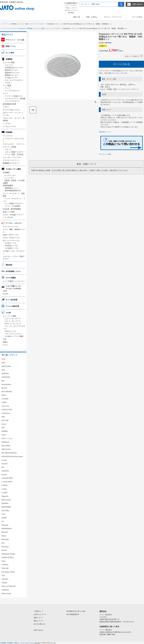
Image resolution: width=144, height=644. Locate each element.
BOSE (4, 395)
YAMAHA (5, 590)
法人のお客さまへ (40, 624)
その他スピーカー (12, 78)
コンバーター (9, 178)
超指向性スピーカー (12, 73)
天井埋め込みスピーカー (14, 68)
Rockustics (5, 547)
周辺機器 (6, 173)
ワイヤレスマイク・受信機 (15, 99)
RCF (3, 543)
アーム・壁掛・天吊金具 (14, 155)
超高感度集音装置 (9, 104)
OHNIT (4, 518)
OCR (3, 514)
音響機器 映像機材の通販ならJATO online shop (16, 643)
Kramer (4, 475)
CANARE (5, 399)
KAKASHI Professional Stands (12, 457)
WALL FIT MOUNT (9, 586)
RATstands (5, 539)
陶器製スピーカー (12, 75)
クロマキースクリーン (11, 160)
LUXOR (4, 493)
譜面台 (5, 342)
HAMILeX (5, 442)
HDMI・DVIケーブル (11, 235)
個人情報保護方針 (73, 614)
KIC (3, 467)
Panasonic (22, 28)
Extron (4, 424)
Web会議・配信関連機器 (12, 209)
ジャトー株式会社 (106, 615)
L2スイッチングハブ (13, 319)
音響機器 (14, 24)
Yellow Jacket (6, 594)
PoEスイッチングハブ (13, 324)
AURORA (5, 374)
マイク (5, 94)
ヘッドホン (7, 124)
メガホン (8, 83)
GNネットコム (7, 438)
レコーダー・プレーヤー (12, 157)
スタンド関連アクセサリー (15, 152)
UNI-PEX (5, 579)
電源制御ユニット (12, 188)
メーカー (14, 28)
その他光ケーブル (12, 248)
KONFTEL (5, 471)
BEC (3, 381)
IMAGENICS (6, 449)
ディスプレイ (8, 136)
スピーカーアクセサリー (38, 24)
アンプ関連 (7, 86)
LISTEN (4, 485)
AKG (3, 370)
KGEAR (4, 464)
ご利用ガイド (38, 611)
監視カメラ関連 (9, 212)
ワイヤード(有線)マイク (14, 96)
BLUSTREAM (7, 392)
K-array (4, 460)
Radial (4, 536)
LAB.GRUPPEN (7, 478)
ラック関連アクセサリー (14, 204)
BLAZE (4, 388)
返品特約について (105, 132)
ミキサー (6, 107)
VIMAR (4, 583)
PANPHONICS (7, 529)
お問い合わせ (38, 630)
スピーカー (9, 65)
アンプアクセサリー (12, 91)
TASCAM (5, 568)
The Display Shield (8, 572)
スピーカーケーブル (10, 227)
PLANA (6, 294)
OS (3, 521)
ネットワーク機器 (9, 316)
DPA (3, 417)
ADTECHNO (6, 366)
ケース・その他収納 (12, 206)
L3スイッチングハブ (13, 321)
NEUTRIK (5, 511)
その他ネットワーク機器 (14, 336)
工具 (4, 339)
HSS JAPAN (6, 446)
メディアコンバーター (13, 334)
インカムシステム (9, 126)
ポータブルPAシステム (11, 110)
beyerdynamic (6, 384)
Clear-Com (5, 406)
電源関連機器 (8, 186)
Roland (4, 550)
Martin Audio (6, 500)
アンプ (7, 88)
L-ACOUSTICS (7, 482)
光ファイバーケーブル (11, 241)
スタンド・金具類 (9, 147)
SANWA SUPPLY (8, 558)
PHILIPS (5, 532)
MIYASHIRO (6, 507)
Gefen (4, 435)
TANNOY (5, 565)
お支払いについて (40, 614)
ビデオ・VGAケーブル (11, 238)
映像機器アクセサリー (11, 163)
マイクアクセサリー (12, 101)
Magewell (5, 496)
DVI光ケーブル (11, 243)
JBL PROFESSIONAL (9, 453)
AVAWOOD (6, 377)
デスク (5, 345)
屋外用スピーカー (12, 70)
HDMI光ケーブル (11, 246)
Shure (4, 561)
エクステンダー (10, 175)
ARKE (5, 291)
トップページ (5, 24)
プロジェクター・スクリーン (14, 144)
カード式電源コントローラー (14, 281)
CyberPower (6, 413)
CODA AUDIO (7, 410)
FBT (3, 428)
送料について (38, 618)
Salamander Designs (8, 554)
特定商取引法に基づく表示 (76, 611)
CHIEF (4, 402)
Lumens (4, 489)
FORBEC (5, 431)
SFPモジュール (10, 331)
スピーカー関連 (23, 24)
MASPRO (5, 503)
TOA (3, 576)
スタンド (8, 149)
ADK (3, 363)
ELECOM (5, 420)
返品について (38, 621)
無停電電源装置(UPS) (13, 191)
